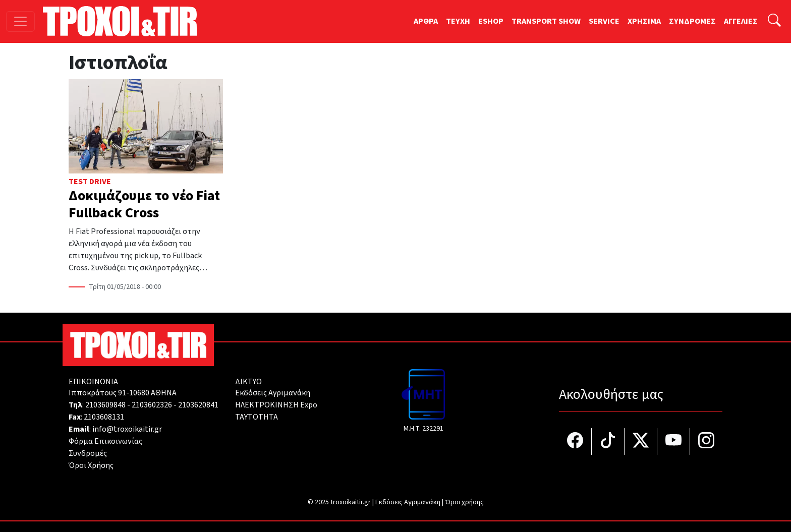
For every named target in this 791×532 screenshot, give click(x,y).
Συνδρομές (88, 453)
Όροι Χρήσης (91, 465)
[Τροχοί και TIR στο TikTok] (608, 441)
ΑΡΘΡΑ (426, 21)
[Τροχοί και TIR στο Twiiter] (641, 441)
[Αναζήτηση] (774, 21)
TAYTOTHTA (257, 417)
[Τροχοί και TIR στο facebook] (575, 441)
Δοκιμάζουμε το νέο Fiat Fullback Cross (144, 204)
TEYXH (458, 21)
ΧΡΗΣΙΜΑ (644, 21)
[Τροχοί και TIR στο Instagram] (706, 441)
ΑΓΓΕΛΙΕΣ (741, 21)
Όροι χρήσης (464, 502)
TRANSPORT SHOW (546, 21)
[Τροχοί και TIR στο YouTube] (674, 441)
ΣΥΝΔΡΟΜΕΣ (692, 21)
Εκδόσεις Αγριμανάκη (273, 393)
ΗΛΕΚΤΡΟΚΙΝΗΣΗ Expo (276, 405)
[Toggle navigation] (20, 21)
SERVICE (604, 21)
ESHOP (491, 21)
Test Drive (90, 182)
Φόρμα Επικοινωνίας (105, 441)
